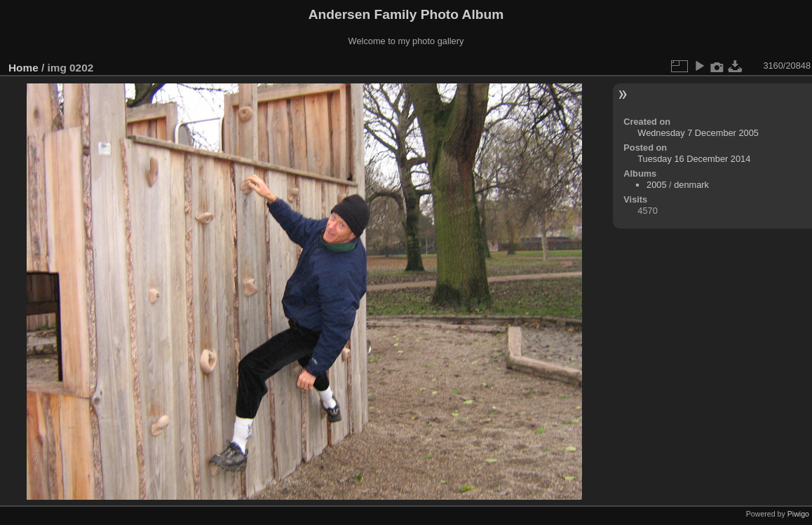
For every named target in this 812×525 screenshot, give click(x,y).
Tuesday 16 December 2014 (694, 159)
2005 (656, 185)
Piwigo (798, 514)
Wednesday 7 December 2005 (698, 133)
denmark (691, 185)
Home (23, 68)
